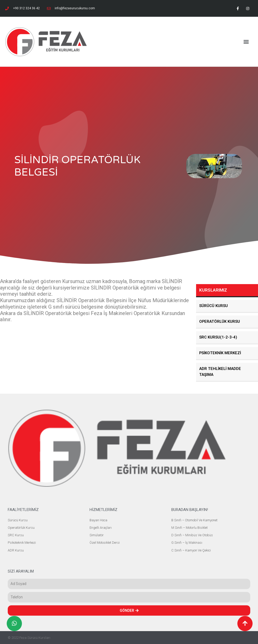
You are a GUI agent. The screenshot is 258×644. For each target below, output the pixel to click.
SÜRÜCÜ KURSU (213, 306)
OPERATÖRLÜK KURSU (220, 321)
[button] (246, 42)
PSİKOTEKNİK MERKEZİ (220, 353)
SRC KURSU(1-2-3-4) (218, 337)
